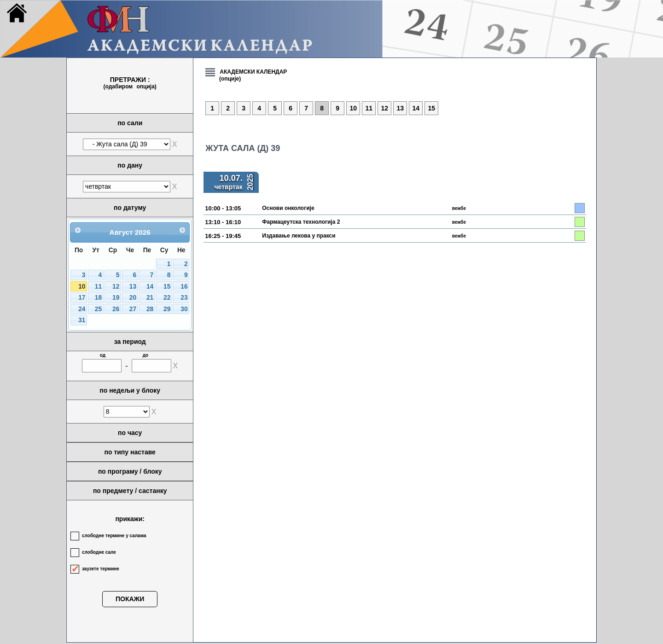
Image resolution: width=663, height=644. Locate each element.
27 (133, 309)
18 (98, 298)
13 (133, 287)
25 (98, 309)
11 (98, 287)
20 (133, 298)
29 (167, 309)
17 (82, 298)
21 (150, 298)
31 (82, 320)
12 (116, 287)
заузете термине (101, 569)
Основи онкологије (288, 208)
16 (184, 287)
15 (167, 287)
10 (82, 287)
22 (167, 298)
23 (184, 298)
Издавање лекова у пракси (299, 236)
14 (150, 287)
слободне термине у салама (114, 536)
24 (82, 309)
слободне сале (99, 552)
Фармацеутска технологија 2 (301, 222)
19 (116, 298)
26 (116, 309)
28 (150, 309)
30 (184, 309)
